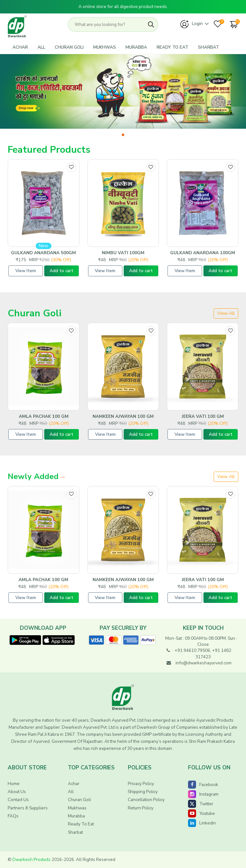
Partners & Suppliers (28, 808)
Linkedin (202, 823)
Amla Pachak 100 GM (44, 417)
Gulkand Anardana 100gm (203, 253)
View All (226, 477)
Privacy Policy (141, 784)
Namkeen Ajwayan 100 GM (123, 417)
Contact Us (18, 800)
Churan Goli (69, 47)
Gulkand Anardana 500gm (43, 253)
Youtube (201, 813)
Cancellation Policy (146, 800)
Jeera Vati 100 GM (203, 417)
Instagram (203, 794)
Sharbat (209, 47)
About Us (17, 792)
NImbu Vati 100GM (123, 253)
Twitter (201, 804)
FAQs (13, 816)
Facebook (203, 785)
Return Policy (141, 808)
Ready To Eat (172, 47)
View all (226, 313)
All (41, 47)
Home (14, 784)
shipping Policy (143, 792)
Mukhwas (105, 47)
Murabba (136, 47)
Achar (20, 47)
